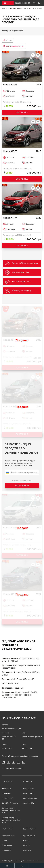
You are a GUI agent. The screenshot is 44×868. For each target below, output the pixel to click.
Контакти (27, 850)
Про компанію (29, 836)
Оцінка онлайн (8, 798)
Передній (30, 679)
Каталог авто (29, 789)
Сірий (18, 692)
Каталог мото (29, 793)
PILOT (16, 661)
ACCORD (23, 658)
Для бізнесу (7, 850)
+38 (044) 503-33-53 (9, 738)
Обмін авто (6, 793)
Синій (33, 692)
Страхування (7, 845)
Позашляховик (9, 668)
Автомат (15, 684)
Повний (20, 679)
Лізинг (4, 841)
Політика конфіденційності (13, 768)
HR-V (10, 661)
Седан (27, 665)
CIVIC (31, 658)
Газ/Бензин (27, 672)
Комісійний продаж (10, 803)
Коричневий (14, 695)
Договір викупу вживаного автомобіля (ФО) (11, 810)
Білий (4, 695)
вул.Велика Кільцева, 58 (11, 729)
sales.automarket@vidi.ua (32, 737)
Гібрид (36, 672)
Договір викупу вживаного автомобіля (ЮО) (11, 820)
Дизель (5, 675)
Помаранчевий (9, 697)
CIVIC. (37, 658)
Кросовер (18, 665)
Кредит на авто (8, 836)
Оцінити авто (22, 486)
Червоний (26, 695)
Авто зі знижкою (30, 798)
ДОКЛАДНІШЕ (22, 112)
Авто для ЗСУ (29, 803)
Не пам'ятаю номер (22, 480)
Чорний (26, 692)
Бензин (17, 672)
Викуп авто (6, 789)
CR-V (4, 661)
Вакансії (27, 841)
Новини (26, 845)
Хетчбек (35, 665)
